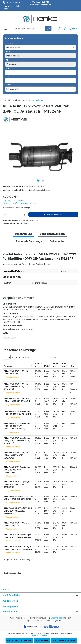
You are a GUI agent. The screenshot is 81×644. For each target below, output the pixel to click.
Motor (47, 366)
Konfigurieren (42, 640)
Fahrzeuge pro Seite (16, 357)
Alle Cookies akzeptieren (64, 640)
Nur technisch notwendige (19, 640)
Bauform (64, 365)
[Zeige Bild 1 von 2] (38, 181)
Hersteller (9, 43)
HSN (7, 68)
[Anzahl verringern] (5, 215)
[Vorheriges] (4, 155)
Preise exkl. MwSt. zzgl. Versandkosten (19, 203)
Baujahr (38, 365)
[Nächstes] (76, 155)
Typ (7, 60)
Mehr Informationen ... (40, 636)
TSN (7, 76)
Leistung (56, 365)
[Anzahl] (15, 215)
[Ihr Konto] (60, 29)
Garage (8, 85)
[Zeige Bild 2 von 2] (43, 181)
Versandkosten (57, 618)
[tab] (24, 234)
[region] (40, 155)
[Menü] (6, 29)
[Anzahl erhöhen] (25, 215)
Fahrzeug (8, 366)
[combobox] (30, 29)
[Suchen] (48, 29)
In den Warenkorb (53, 214)
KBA (72, 366)
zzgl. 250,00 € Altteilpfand (14, 200)
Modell (8, 51)
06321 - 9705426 (13, 3)
